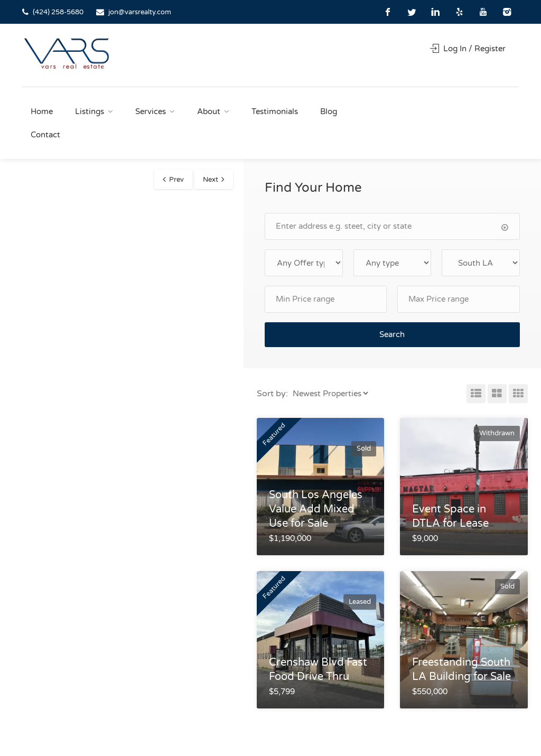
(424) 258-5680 (58, 12)
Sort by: (272, 394)
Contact (45, 135)
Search (392, 334)
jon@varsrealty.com (140, 12)
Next (211, 180)
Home (42, 111)
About (209, 111)
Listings (90, 111)
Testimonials (275, 111)
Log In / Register (468, 49)
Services (151, 111)
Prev (176, 180)
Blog (329, 111)
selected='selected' (481, 263)
